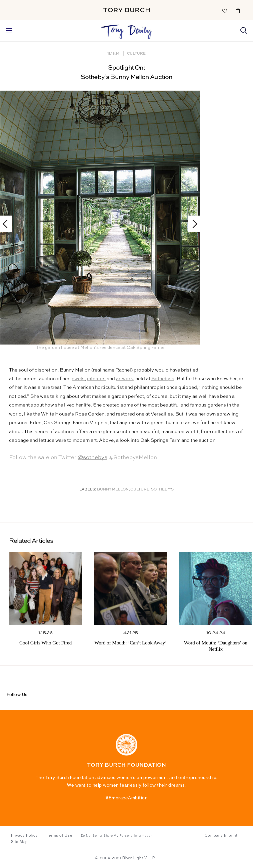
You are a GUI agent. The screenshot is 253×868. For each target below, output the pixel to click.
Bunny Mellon (113, 490)
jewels (77, 379)
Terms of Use (59, 835)
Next (192, 224)
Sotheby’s (163, 379)
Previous (8, 224)
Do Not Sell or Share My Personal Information (117, 836)
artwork (124, 379)
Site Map (19, 842)
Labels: (88, 490)
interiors (96, 379)
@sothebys (92, 458)
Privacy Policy (24, 835)
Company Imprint (221, 835)
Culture (136, 53)
